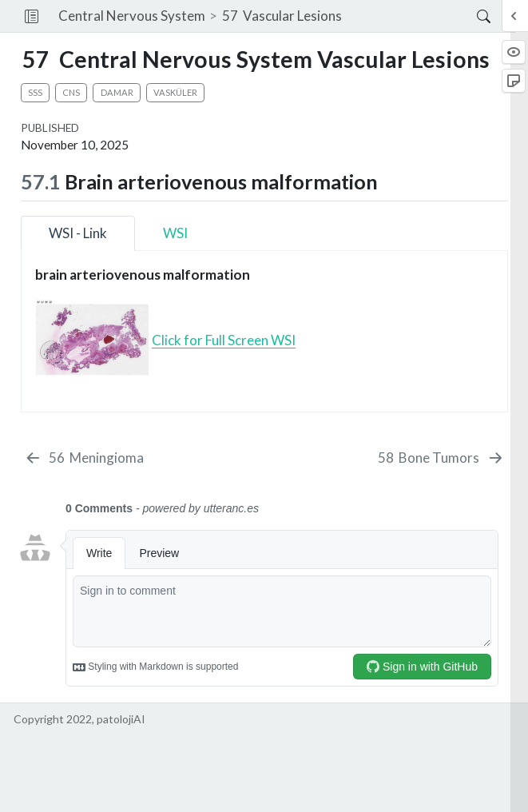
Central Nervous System (132, 16)
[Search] (470, 16)
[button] (32, 16)
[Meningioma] (84, 458)
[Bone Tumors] (441, 458)
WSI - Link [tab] (78, 233)
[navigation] (409, 16)
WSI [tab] (175, 233)
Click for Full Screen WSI (224, 340)
